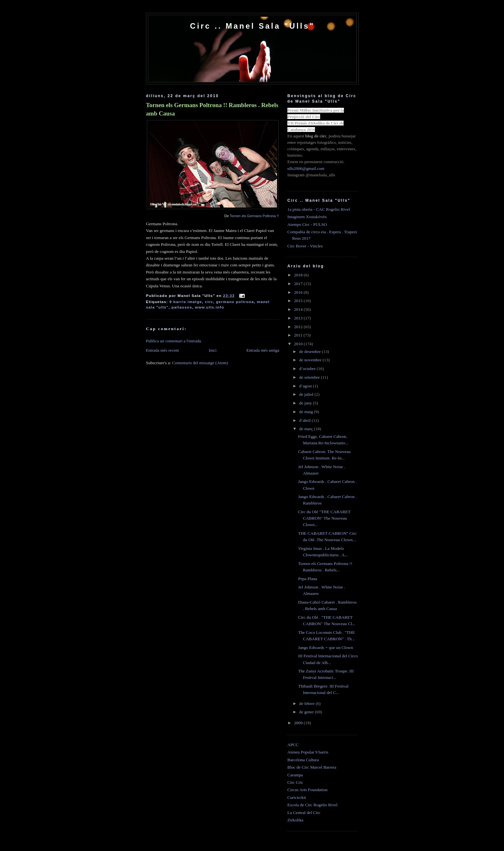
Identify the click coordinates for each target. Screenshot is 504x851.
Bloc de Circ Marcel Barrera (312, 767)
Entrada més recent (162, 350)
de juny (306, 403)
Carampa (295, 775)
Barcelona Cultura (303, 760)
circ (209, 302)
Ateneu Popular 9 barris (308, 752)
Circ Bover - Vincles (305, 246)
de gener (307, 712)
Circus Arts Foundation (307, 790)
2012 (299, 327)
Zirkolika (295, 820)
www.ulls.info (210, 307)
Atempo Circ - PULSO (307, 224)
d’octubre (308, 369)
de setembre (310, 377)
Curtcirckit (297, 797)
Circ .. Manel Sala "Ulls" (252, 26)
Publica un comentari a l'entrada (174, 341)
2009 (299, 723)
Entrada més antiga (263, 350)
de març (307, 429)
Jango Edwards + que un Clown (325, 647)
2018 (299, 275)
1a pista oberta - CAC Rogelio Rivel (319, 209)
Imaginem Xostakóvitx (307, 217)
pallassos (182, 307)
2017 (299, 284)
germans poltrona (235, 302)
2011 (299, 335)
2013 (299, 318)
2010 (299, 344)
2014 (299, 309)
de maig (307, 412)
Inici (213, 350)
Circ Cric (295, 782)
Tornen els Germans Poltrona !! (254, 216)
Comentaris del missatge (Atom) (200, 363)
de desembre (311, 351)
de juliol (307, 394)
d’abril (306, 420)
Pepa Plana (307, 579)
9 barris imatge (186, 302)
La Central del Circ (304, 813)
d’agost (306, 386)
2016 (299, 292)
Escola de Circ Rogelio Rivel (312, 805)
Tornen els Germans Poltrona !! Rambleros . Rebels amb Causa (212, 109)
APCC (293, 745)
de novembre (311, 360)
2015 (299, 301)
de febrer (307, 703)
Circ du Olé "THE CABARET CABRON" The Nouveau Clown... (324, 518)
